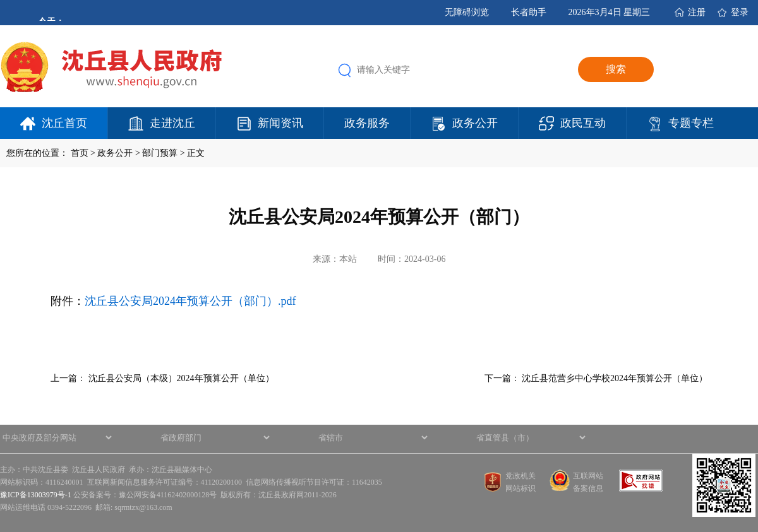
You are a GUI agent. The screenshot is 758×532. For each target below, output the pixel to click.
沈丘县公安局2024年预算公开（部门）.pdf (190, 301)
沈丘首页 (64, 123)
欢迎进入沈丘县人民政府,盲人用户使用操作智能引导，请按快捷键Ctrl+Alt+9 (0, 0)
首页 (80, 153)
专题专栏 (691, 123)
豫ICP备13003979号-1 (36, 495)
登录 (740, 12)
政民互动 (583, 123)
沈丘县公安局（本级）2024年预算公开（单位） (181, 378)
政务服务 (367, 123)
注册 (697, 12)
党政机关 (520, 476)
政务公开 (475, 123)
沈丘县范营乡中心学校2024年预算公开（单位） (615, 378)
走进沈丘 (172, 123)
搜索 (616, 69)
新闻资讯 (280, 123)
